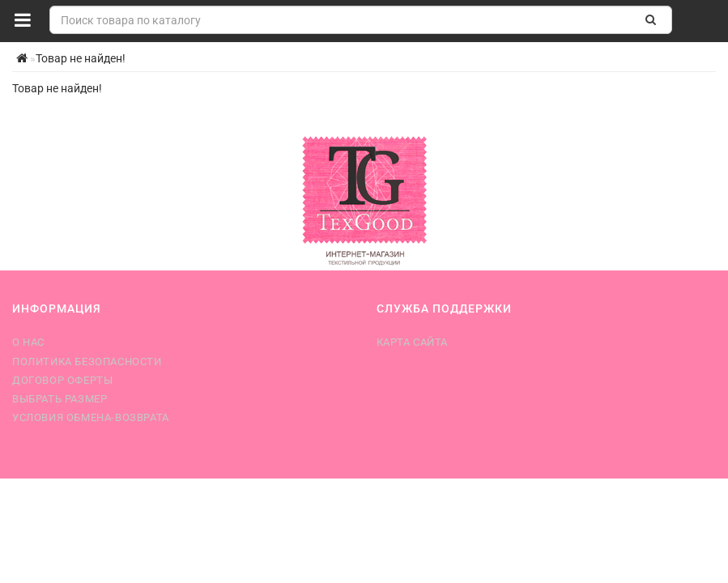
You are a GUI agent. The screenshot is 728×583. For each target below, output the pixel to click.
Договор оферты (62, 380)
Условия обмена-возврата (91, 417)
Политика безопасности (87, 362)
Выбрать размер (60, 399)
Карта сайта (413, 342)
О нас (28, 342)
